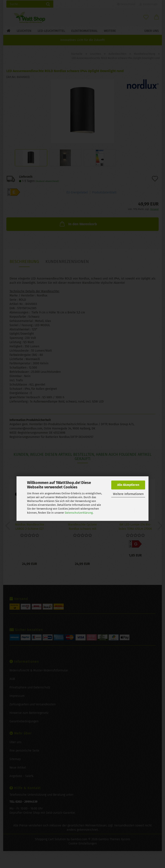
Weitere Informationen (128, 494)
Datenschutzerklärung (79, 513)
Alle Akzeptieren (128, 485)
